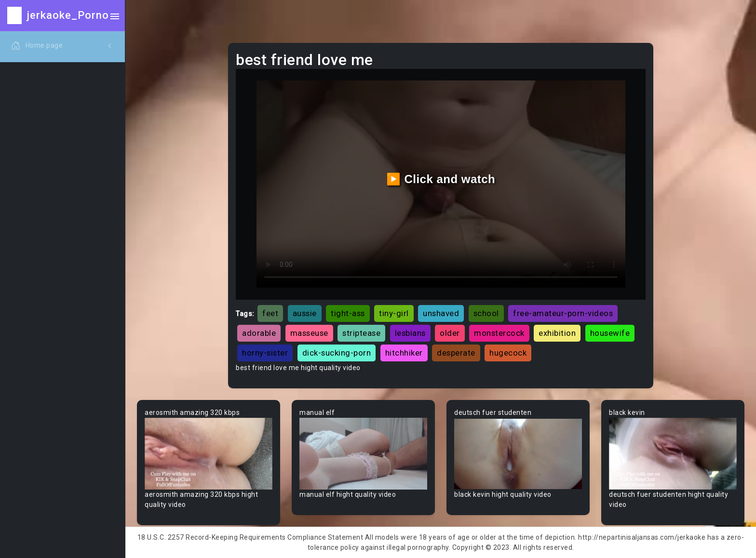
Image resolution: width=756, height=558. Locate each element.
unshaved (441, 313)
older (450, 333)
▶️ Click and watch (441, 179)
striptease (361, 333)
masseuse (309, 333)
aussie (305, 313)
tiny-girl (394, 313)
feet (270, 313)
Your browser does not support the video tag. (209, 454)
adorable (259, 333)
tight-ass (348, 313)
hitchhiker (404, 353)
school (486, 313)
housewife (610, 333)
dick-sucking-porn (337, 353)
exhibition (557, 333)
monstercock (499, 333)
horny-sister (265, 353)
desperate (456, 353)
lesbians (410, 333)
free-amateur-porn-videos (563, 313)
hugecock (508, 353)
